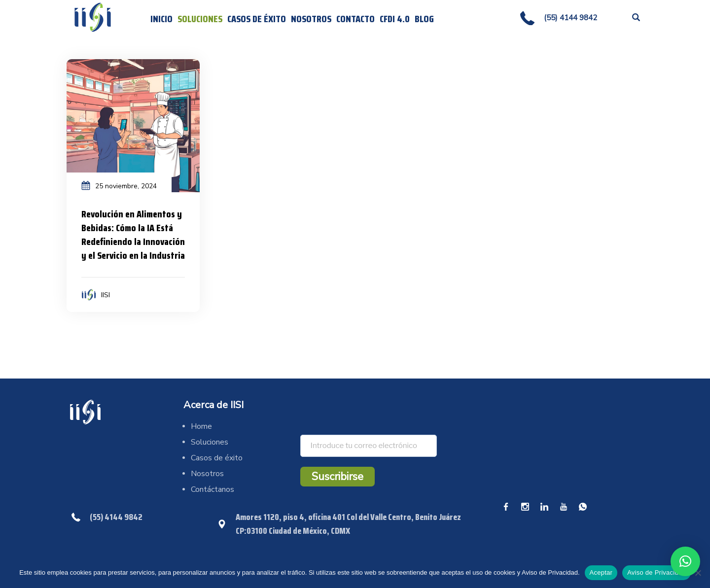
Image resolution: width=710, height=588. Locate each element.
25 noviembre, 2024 (126, 186)
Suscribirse (337, 477)
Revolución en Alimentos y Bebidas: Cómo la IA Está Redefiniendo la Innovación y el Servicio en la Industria (133, 235)
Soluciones (200, 19)
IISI (106, 295)
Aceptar (601, 572)
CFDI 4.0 (395, 19)
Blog (424, 19)
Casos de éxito (257, 19)
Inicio (161, 19)
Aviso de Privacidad (657, 572)
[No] (698, 573)
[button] (685, 561)
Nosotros (311, 19)
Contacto (355, 19)
